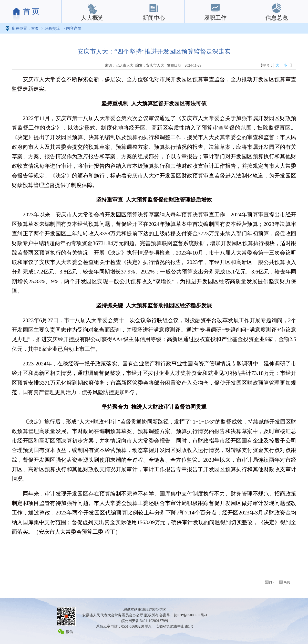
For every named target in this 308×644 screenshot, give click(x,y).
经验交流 (52, 28)
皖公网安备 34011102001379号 (145, 621)
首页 (35, 28)
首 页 (31, 11)
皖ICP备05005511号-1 (191, 615)
